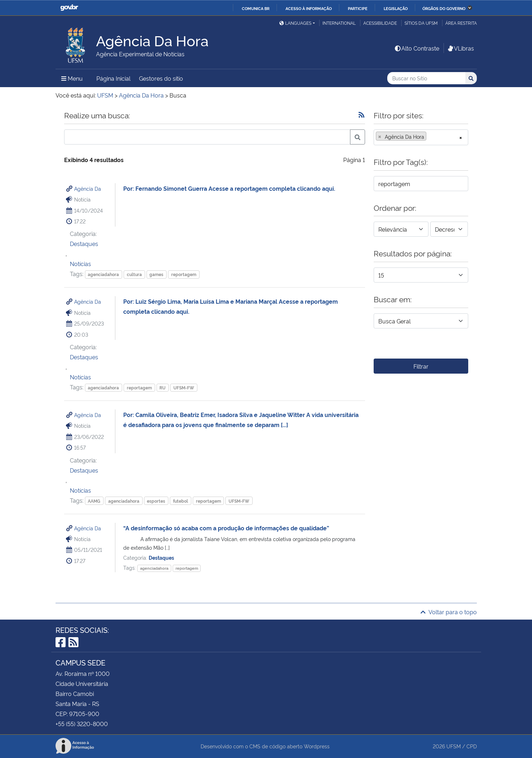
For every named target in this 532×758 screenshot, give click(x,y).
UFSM (454, 746)
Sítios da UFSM (421, 23)
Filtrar (421, 366)
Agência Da (88, 188)
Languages (295, 23)
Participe (358, 8)
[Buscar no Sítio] (426, 78)
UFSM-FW (184, 387)
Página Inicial (113, 78)
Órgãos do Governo (444, 8)
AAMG (94, 501)
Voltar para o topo (449, 612)
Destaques (84, 243)
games (156, 274)
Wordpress (317, 746)
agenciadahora (103, 274)
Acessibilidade (380, 23)
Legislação (396, 8)
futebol (181, 501)
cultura (134, 274)
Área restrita (461, 23)
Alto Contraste (417, 48)
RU (162, 387)
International (339, 23)
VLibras (460, 48)
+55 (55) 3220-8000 (82, 724)
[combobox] (421, 137)
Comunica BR (256, 8)
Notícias (80, 264)
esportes (156, 501)
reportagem (184, 274)
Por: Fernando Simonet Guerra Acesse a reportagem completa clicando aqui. (231, 188)
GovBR (69, 8)
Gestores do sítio (161, 78)
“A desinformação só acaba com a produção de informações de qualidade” (226, 528)
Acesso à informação (309, 8)
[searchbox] (430, 137)
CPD (472, 746)
